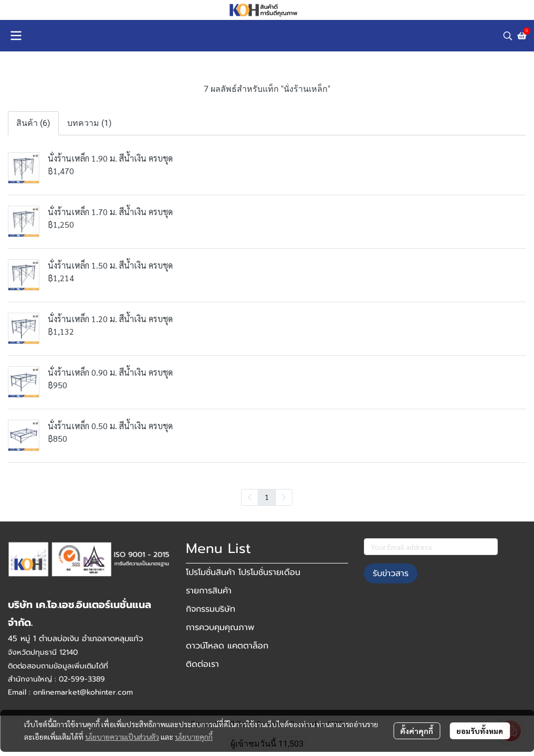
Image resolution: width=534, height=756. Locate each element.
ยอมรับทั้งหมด (480, 731)
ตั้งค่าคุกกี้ (417, 731)
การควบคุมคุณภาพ (220, 627)
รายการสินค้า (209, 591)
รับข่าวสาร (391, 573)
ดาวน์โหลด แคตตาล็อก (227, 646)
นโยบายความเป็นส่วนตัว (122, 737)
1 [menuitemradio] (267, 497)
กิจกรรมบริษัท (211, 609)
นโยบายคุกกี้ (194, 737)
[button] (508, 36)
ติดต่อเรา (202, 664)
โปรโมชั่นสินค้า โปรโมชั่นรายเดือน (243, 572)
